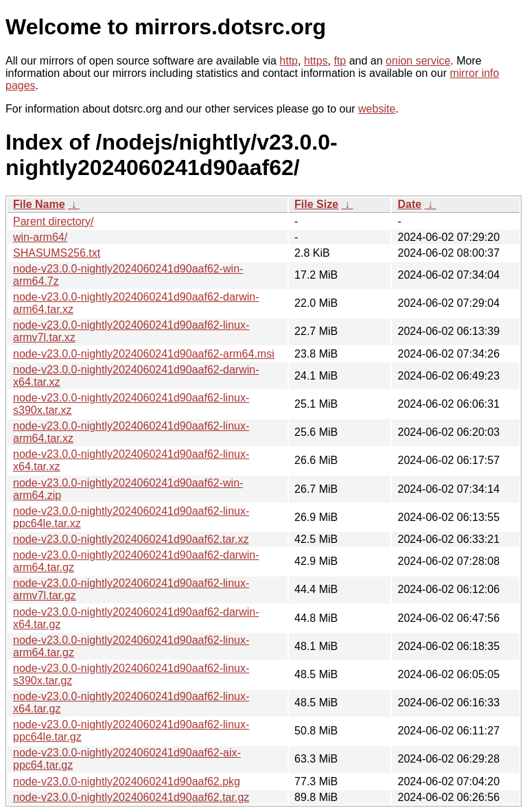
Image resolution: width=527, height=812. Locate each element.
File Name (39, 204)
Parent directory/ (53, 221)
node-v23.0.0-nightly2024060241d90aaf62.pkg (127, 781)
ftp (340, 61)
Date (409, 204)
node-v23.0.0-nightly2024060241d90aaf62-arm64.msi (144, 354)
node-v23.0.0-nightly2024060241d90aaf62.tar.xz (131, 539)
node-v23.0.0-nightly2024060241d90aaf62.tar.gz (131, 797)
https (316, 61)
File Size (316, 204)
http (289, 61)
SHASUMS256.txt (57, 253)
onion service (418, 61)
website (377, 109)
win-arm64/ (40, 237)
